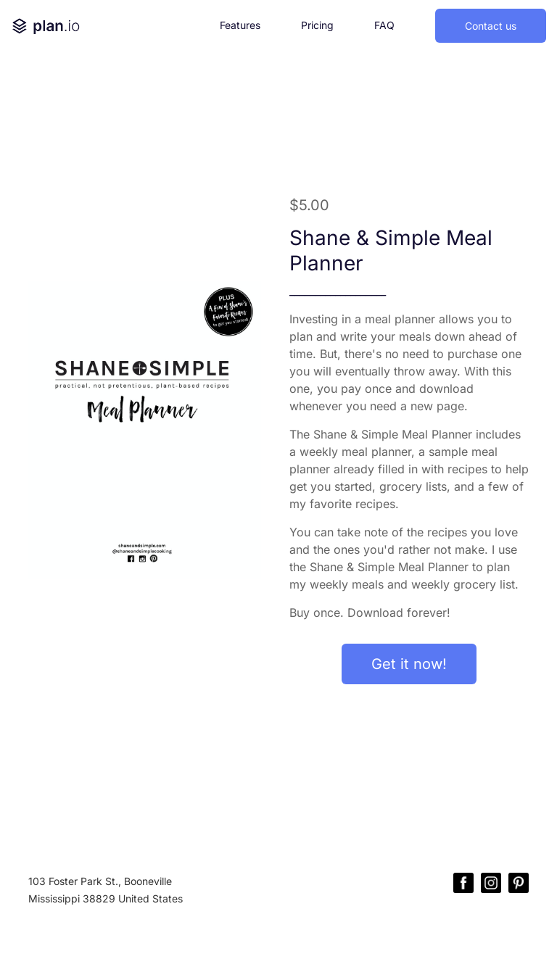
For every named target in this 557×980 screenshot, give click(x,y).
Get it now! (409, 664)
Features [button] (240, 25)
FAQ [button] (384, 25)
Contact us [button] (491, 26)
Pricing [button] (317, 25)
